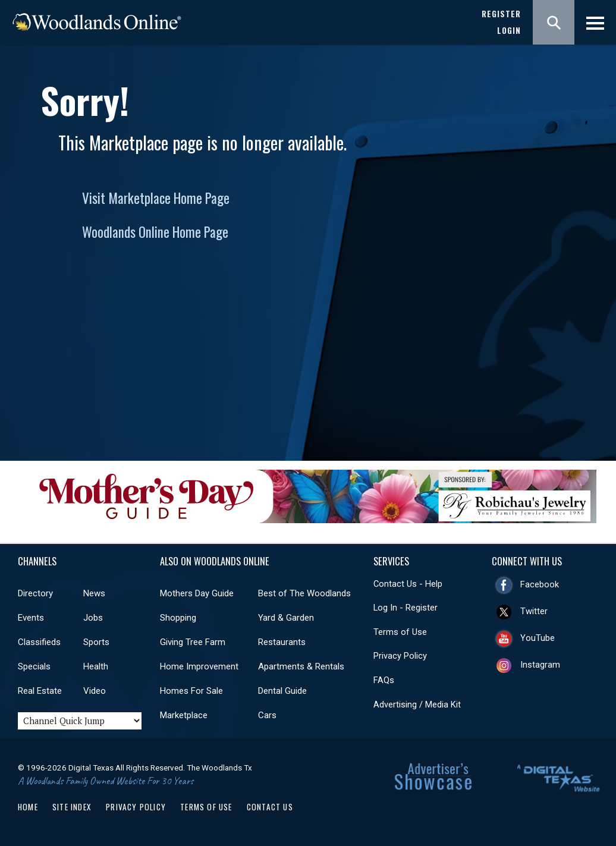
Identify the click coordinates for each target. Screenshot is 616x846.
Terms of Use (400, 632)
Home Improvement (199, 666)
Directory (35, 593)
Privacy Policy (400, 656)
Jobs (93, 618)
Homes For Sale (191, 691)
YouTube (538, 638)
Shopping (178, 618)
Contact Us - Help (408, 584)
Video (95, 691)
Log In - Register (406, 608)
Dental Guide (282, 691)
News (94, 593)
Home (28, 807)
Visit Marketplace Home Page (156, 198)
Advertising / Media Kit (417, 705)
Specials (34, 666)
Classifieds (39, 642)
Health (96, 666)
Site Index (72, 807)
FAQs (384, 680)
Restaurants (282, 642)
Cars (267, 715)
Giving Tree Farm (193, 642)
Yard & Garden (286, 618)
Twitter (534, 611)
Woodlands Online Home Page (155, 232)
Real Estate (40, 691)
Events (31, 618)
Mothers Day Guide (197, 593)
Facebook (540, 584)
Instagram (540, 665)
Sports (96, 642)
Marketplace (184, 715)
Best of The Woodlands (304, 593)
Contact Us (270, 807)
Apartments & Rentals (301, 666)
